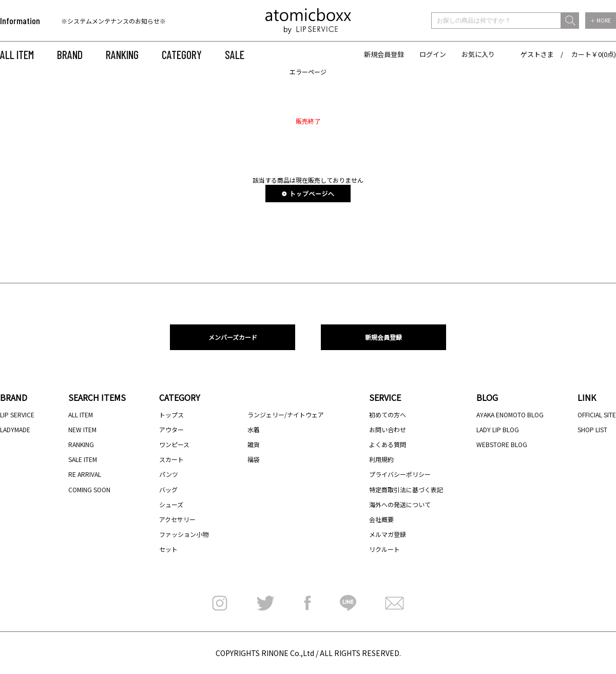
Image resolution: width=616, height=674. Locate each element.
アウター (171, 429)
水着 (254, 429)
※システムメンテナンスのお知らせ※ (113, 21)
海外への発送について (400, 504)
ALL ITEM (17, 54)
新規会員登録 (384, 54)
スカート (171, 459)
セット (168, 549)
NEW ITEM (82, 429)
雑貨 (254, 444)
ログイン (433, 54)
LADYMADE (15, 429)
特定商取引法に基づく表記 (406, 489)
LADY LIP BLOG (498, 429)
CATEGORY (182, 54)
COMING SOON (89, 489)
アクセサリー (177, 519)
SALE (235, 54)
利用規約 (381, 459)
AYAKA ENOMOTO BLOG (510, 415)
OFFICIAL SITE (597, 415)
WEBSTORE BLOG (502, 444)
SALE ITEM (83, 459)
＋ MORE (601, 20)
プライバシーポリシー (400, 474)
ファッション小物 (184, 534)
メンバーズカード (233, 337)
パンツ (169, 474)
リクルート (384, 549)
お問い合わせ (388, 429)
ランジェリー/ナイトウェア (286, 415)
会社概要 (381, 519)
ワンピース (174, 444)
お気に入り (478, 54)
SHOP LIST (592, 429)
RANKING (122, 54)
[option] (127, 21)
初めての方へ (388, 415)
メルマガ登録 (388, 534)
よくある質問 (388, 444)
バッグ (168, 489)
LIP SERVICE (17, 415)
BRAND (70, 54)
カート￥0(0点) (594, 54)
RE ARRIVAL (85, 474)
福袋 (254, 459)
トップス (171, 415)
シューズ (171, 504)
